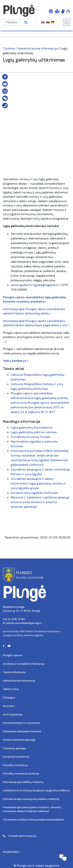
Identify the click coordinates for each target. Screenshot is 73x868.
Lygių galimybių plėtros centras (34, 432)
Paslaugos (9, 698)
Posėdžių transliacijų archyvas (21, 774)
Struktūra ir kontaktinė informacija (24, 664)
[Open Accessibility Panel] (51, 11)
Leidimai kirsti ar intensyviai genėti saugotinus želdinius (36, 790)
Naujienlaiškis (11, 852)
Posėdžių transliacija (15, 765)
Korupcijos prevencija (16, 757)
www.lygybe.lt (21, 285)
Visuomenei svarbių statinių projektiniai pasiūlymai (33, 820)
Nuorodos (9, 706)
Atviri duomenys (13, 714)
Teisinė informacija (14, 672)
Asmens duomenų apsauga (19, 740)
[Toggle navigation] (67, 22)
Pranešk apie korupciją (19, 836)
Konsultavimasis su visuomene (21, 723)
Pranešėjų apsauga (14, 748)
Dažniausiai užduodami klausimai (22, 731)
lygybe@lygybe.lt (46, 285)
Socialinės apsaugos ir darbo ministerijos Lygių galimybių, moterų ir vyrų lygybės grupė (38, 483)
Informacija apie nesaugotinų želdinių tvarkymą (31, 799)
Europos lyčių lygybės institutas (34, 493)
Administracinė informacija (38, 48)
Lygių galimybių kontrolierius (32, 427)
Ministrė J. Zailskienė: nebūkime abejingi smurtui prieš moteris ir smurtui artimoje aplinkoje (40, 502)
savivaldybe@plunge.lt (28, 623)
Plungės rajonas (13, 655)
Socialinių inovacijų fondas (31, 437)
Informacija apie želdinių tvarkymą (23, 782)
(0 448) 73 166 (16, 619)
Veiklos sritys (11, 689)
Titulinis (9, 48)
